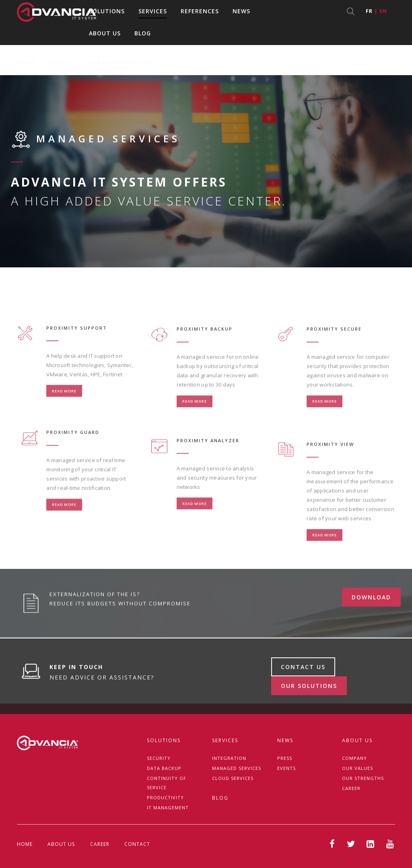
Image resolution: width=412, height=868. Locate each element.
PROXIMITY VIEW (330, 482)
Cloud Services (233, 778)
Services (153, 11)
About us (105, 33)
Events (286, 768)
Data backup (164, 768)
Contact (137, 844)
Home (26, 54)
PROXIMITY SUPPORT (77, 355)
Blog (143, 33)
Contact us (303, 696)
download (371, 624)
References (200, 11)
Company (354, 758)
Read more (64, 418)
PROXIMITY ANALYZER (208, 467)
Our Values (357, 768)
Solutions (107, 11)
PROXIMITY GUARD (73, 463)
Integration (229, 758)
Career (351, 788)
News (241, 11)
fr (369, 11)
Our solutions (309, 715)
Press (285, 758)
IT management (168, 807)
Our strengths (363, 778)
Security (159, 758)
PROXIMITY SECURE (334, 360)
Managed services (237, 768)
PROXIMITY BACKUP (205, 360)
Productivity (165, 797)
